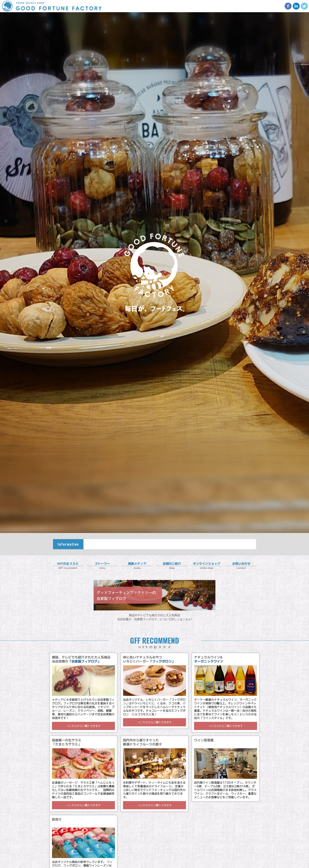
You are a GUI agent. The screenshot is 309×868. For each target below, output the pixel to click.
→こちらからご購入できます (83, 726)
